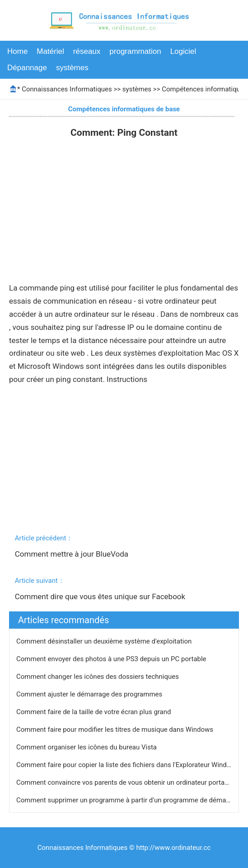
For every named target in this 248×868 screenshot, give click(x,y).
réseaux (87, 51)
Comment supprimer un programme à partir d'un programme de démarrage (130, 800)
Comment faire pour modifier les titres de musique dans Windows (116, 730)
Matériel (50, 51)
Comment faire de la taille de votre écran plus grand (94, 712)
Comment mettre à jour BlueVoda (73, 554)
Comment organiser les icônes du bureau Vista (87, 747)
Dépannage (27, 68)
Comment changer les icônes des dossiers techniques (98, 677)
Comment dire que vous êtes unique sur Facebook (101, 596)
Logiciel (183, 51)
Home (17, 51)
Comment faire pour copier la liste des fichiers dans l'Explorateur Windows (129, 765)
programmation (135, 51)
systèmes (72, 68)
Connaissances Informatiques (67, 89)
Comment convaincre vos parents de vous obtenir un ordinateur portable (126, 782)
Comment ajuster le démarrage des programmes (90, 694)
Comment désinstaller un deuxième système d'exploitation (105, 641)
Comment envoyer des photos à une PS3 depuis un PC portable (112, 659)
